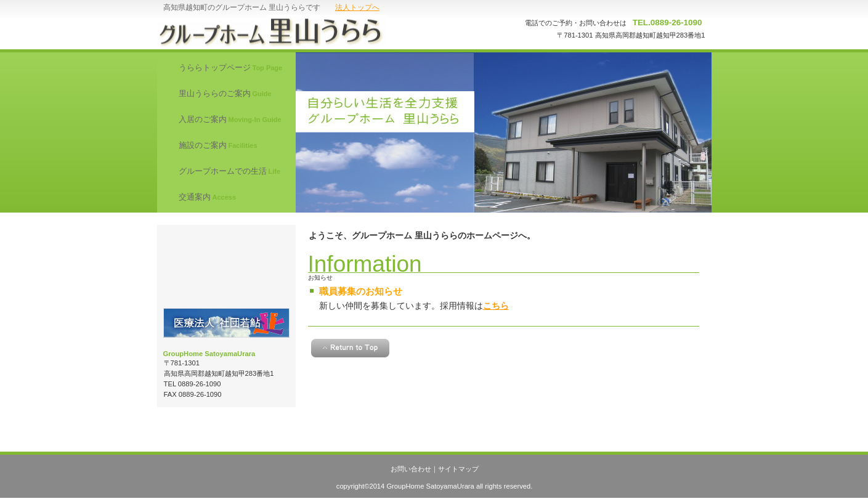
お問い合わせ (411, 469)
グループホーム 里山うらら (281, 31)
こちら (496, 306)
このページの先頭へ (350, 348)
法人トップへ (357, 7)
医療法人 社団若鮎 (226, 323)
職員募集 (226, 266)
